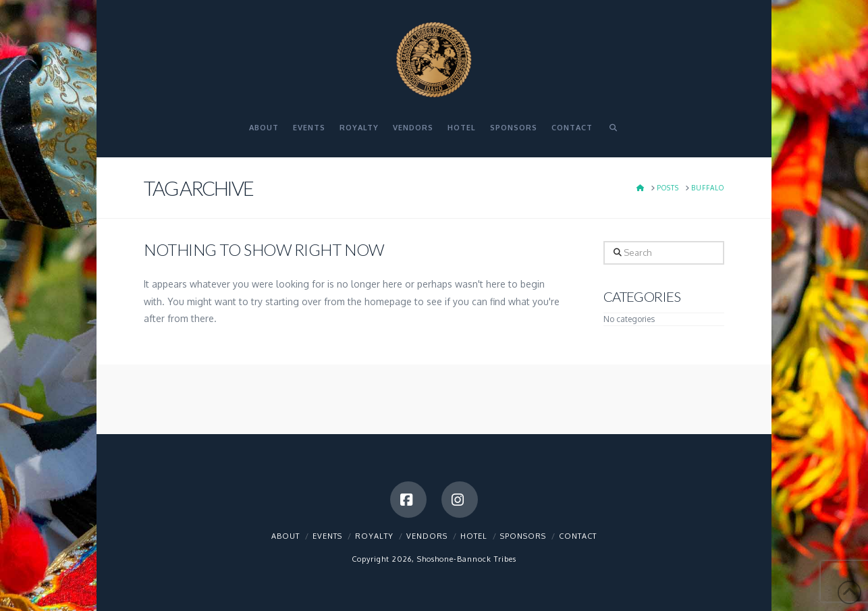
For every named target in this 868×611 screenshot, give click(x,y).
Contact (578, 536)
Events (327, 536)
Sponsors (523, 536)
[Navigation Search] (613, 134)
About (286, 536)
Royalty (374, 536)
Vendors (427, 536)
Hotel (474, 536)
